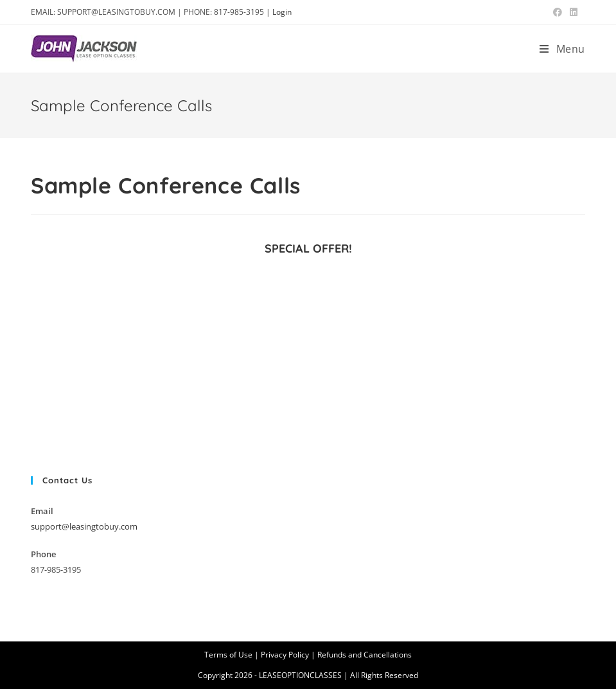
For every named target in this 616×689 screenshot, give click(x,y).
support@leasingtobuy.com (84, 526)
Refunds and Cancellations (365, 655)
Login (282, 12)
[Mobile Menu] (562, 49)
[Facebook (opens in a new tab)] (558, 12)
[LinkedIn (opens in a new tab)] (572, 12)
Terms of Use (228, 655)
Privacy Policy (285, 655)
